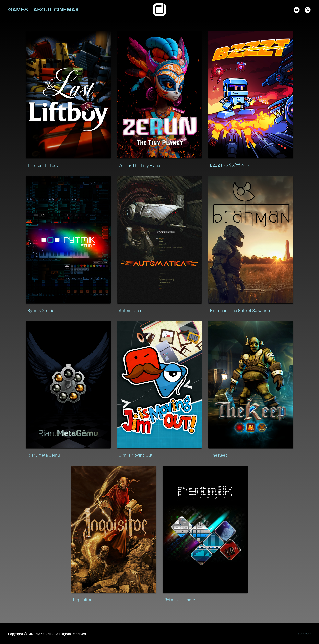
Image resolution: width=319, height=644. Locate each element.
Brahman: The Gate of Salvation (240, 310)
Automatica (130, 310)
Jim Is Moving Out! (136, 455)
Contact (305, 634)
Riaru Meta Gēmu (44, 455)
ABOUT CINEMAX (56, 10)
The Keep (219, 455)
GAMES (18, 10)
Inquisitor (82, 599)
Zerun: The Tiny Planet (140, 165)
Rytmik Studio (41, 310)
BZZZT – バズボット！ (232, 165)
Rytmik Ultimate (180, 599)
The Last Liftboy (43, 165)
